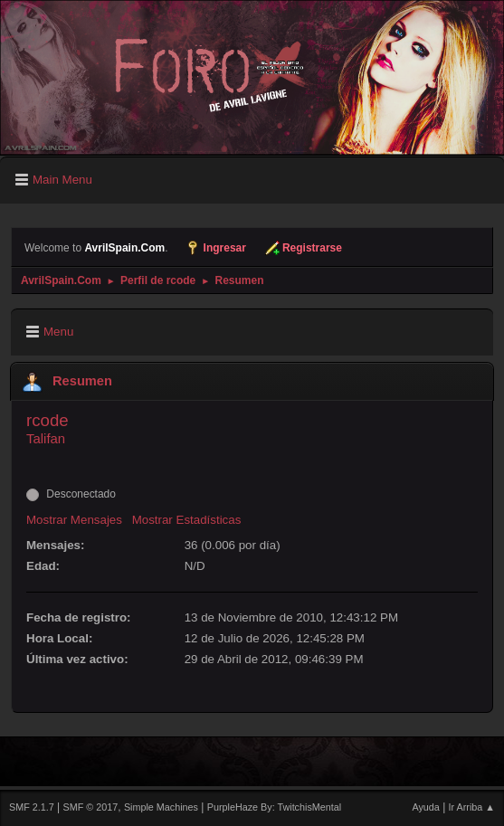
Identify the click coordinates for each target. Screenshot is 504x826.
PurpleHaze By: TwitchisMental (274, 807)
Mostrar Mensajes (74, 520)
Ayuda (425, 807)
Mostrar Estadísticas (187, 520)
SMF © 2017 (91, 807)
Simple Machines (161, 807)
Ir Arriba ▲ (472, 807)
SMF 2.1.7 (32, 807)
